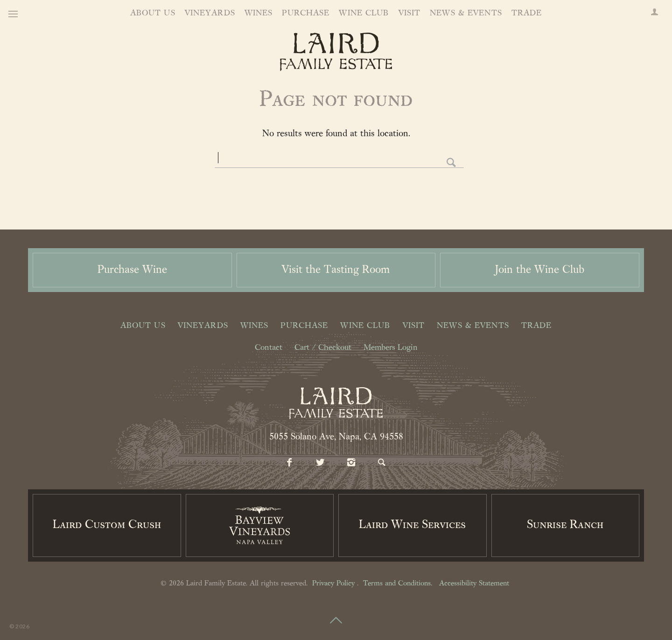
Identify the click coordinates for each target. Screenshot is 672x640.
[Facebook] (290, 463)
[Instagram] (351, 463)
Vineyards (210, 14)
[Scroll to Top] (336, 615)
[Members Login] (654, 13)
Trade (527, 14)
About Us (153, 14)
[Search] (382, 463)
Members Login (391, 348)
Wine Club (364, 14)
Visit (410, 14)
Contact (269, 348)
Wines (259, 14)
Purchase (306, 14)
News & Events (466, 14)
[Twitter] (321, 463)
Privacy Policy (333, 584)
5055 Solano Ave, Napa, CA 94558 (336, 437)
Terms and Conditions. (398, 584)
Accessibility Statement (474, 584)
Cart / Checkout (323, 348)
